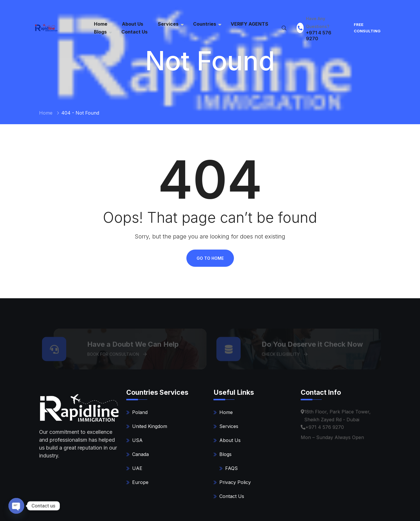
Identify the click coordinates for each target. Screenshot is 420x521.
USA (137, 440)
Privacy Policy (235, 482)
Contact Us (134, 32)
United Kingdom (150, 426)
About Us (230, 440)
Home (46, 113)
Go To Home (210, 258)
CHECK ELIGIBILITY (285, 356)
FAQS (231, 468)
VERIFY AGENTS (250, 24)
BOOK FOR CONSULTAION (117, 356)
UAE (137, 468)
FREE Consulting (367, 28)
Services (168, 24)
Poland (140, 412)
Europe (140, 482)
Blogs (100, 32)
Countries (205, 24)
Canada (140, 454)
